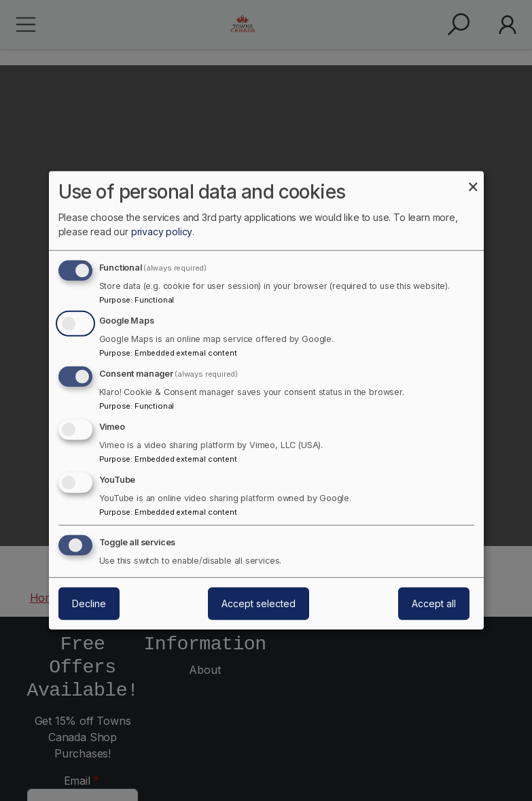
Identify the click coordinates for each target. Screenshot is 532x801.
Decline (89, 603)
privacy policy (162, 232)
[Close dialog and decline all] (474, 180)
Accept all (434, 603)
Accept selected (259, 603)
